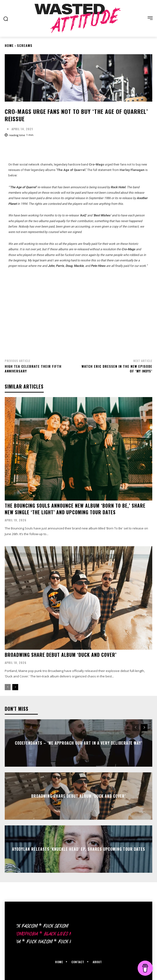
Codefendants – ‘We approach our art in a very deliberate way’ (78, 743)
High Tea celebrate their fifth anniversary (33, 369)
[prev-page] (8, 687)
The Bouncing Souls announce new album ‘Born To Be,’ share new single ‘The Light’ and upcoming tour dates (75, 509)
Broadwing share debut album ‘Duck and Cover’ (61, 655)
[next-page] (15, 687)
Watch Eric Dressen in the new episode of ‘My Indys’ (117, 369)
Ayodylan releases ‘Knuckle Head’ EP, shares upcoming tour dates (79, 849)
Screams (25, 45)
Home (9, 45)
